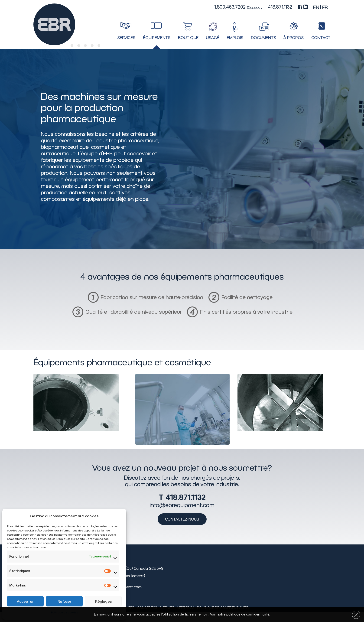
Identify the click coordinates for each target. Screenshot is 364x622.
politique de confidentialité (248, 614)
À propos (294, 38)
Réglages (103, 601)
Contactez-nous (182, 519)
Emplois (235, 38)
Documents (263, 38)
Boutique (188, 38)
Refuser (64, 601)
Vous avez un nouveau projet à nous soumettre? (182, 468)
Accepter (25, 601)
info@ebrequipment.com (182, 505)
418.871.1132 (185, 497)
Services (126, 38)
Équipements (157, 38)
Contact (321, 38)
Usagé (213, 38)
